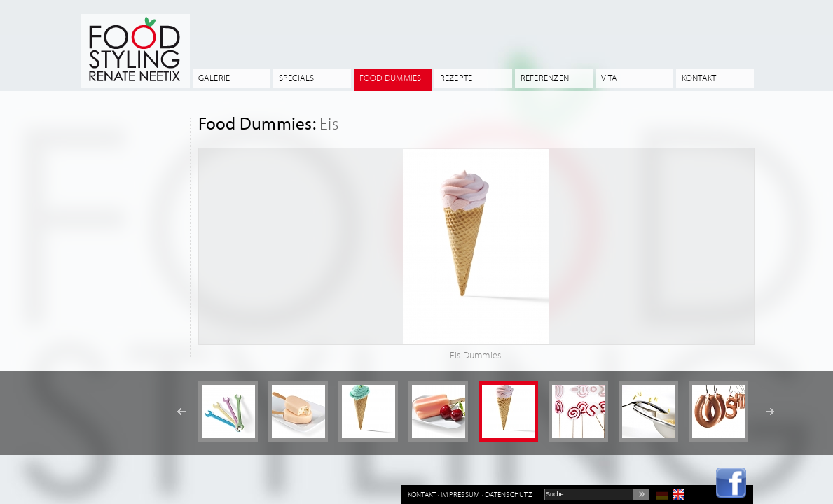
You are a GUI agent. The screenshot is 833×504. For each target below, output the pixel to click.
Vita (610, 78)
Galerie (214, 78)
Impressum (460, 494)
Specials (297, 78)
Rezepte (456, 78)
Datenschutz (509, 494)
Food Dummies (391, 78)
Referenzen (545, 78)
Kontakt (699, 78)
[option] (228, 412)
